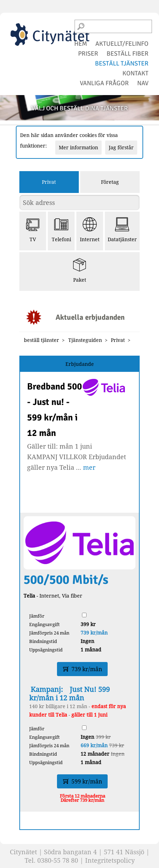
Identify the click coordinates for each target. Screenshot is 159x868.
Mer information (78, 147)
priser (88, 54)
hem (81, 44)
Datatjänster (122, 230)
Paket (79, 270)
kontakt (135, 73)
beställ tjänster (122, 63)
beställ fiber (128, 54)
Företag (110, 182)
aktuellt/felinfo (122, 44)
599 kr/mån (82, 781)
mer (89, 467)
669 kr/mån (94, 745)
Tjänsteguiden (85, 340)
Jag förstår (121, 147)
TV (33, 230)
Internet (90, 230)
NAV (143, 83)
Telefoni (61, 230)
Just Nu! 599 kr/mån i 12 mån (69, 694)
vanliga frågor (104, 83)
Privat (49, 182)
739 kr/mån (94, 633)
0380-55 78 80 (58, 860)
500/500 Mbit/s (66, 580)
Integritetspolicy (110, 860)
